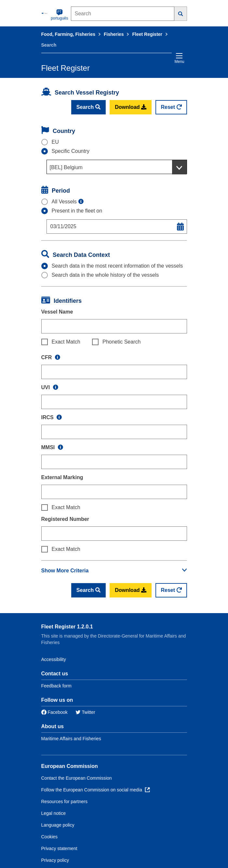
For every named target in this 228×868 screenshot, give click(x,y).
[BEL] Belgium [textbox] (66, 167)
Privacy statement (59, 848)
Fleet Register (147, 34)
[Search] (181, 14)
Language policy (58, 825)
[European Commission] (45, 13)
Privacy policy (55, 860)
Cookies (50, 837)
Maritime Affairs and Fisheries (71, 739)
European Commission (70, 766)
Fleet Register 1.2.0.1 (67, 627)
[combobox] (117, 167)
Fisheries (114, 34)
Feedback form (56, 686)
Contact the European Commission (77, 778)
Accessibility (54, 659)
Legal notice (54, 813)
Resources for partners (64, 802)
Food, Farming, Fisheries (68, 34)
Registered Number (65, 519)
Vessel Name (57, 312)
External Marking (62, 477)
